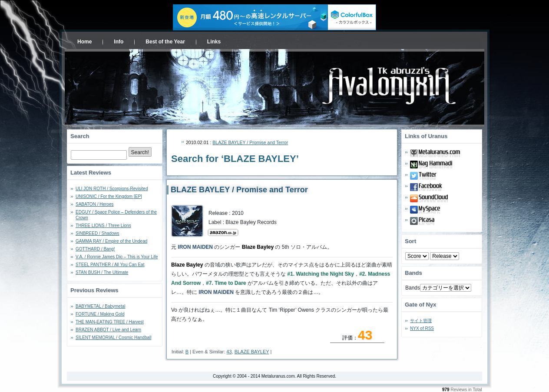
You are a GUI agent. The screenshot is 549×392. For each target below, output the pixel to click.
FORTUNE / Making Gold (100, 314)
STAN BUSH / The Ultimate (102, 272)
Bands (413, 288)
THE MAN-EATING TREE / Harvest (110, 322)
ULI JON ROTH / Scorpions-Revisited (112, 189)
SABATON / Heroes (94, 204)
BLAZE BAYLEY (252, 352)
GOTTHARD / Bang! (95, 249)
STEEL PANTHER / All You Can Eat (110, 265)
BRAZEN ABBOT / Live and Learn (108, 330)
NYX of (422, 328)
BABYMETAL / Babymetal (101, 306)
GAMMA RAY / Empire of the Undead (111, 241)
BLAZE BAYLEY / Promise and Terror (250, 142)
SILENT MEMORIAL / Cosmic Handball (114, 338)
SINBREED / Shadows (98, 233)
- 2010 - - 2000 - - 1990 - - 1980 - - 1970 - (445, 256)
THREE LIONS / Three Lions (103, 226)
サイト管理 (421, 321)
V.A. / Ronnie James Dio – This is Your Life (117, 257)
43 (229, 352)
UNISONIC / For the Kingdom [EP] (109, 196)
